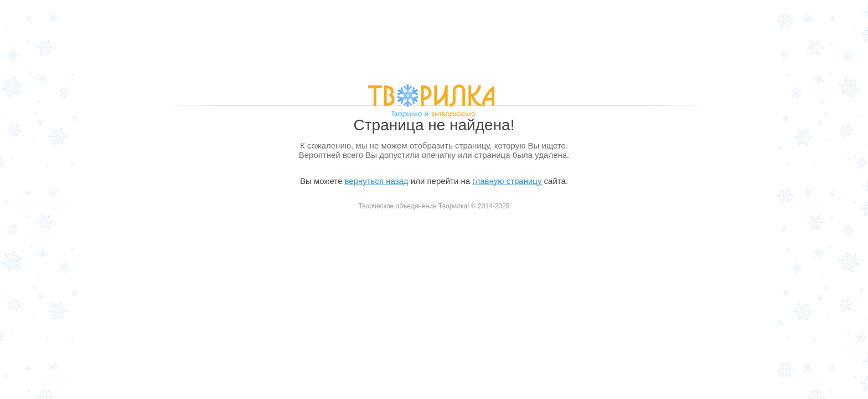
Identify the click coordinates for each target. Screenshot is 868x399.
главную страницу (507, 181)
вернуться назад (376, 181)
